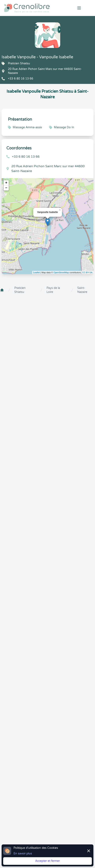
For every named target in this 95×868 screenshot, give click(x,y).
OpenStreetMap (61, 272)
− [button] (6, 188)
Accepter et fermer (47, 861)
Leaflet (36, 272)
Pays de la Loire (53, 290)
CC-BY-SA (87, 272)
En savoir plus (23, 854)
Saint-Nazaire (82, 290)
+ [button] (6, 183)
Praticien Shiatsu (20, 290)
